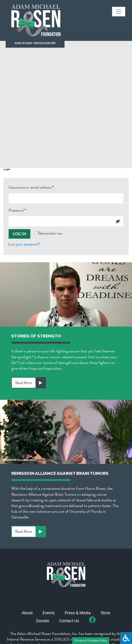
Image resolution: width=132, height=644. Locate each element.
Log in (19, 234)
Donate (43, 621)
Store (106, 613)
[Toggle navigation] (119, 12)
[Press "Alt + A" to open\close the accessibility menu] (126, 638)
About (27, 613)
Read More (30, 383)
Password (24, 210)
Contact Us (69, 621)
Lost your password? (24, 244)
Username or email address (38, 187)
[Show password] (118, 221)
